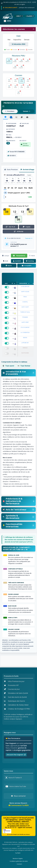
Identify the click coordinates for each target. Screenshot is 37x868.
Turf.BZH (18, 853)
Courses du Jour (12, 689)
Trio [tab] (26, 188)
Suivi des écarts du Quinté (15, 697)
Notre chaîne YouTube (16, 786)
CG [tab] (12, 188)
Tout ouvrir (8, 366)
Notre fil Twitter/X (14, 778)
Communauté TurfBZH (19, 805)
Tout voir (29, 238)
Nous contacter (18, 796)
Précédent (10, 111)
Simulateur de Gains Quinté (16, 693)
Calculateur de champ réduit (16, 705)
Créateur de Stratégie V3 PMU (17, 709)
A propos (19, 864)
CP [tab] (16, 188)
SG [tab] (5, 188)
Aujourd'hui (17, 40)
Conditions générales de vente (19, 861)
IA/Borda (19, 231)
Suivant (26, 111)
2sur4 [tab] (20, 188)
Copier (29, 175)
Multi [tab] (31, 188)
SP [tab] (9, 188)
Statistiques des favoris (15, 701)
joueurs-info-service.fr (18, 826)
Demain (27, 40)
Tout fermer (24, 366)
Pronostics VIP (11, 685)
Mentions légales (18, 858)
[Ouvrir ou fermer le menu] (7, 21)
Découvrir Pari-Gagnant (16, 755)
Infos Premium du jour (14, 681)
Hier (9, 40)
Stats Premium (11, 169)
